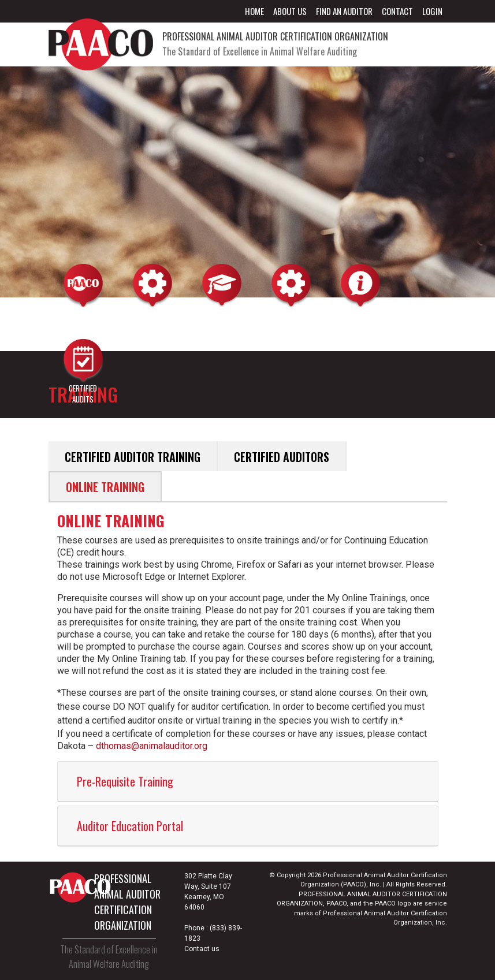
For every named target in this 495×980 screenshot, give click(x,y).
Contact (397, 11)
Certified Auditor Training (133, 457)
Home (254, 11)
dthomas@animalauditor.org (152, 746)
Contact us (202, 949)
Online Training (105, 487)
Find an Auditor (344, 11)
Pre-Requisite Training (125, 781)
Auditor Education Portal (130, 826)
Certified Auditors (282, 457)
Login (432, 11)
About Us (290, 11)
